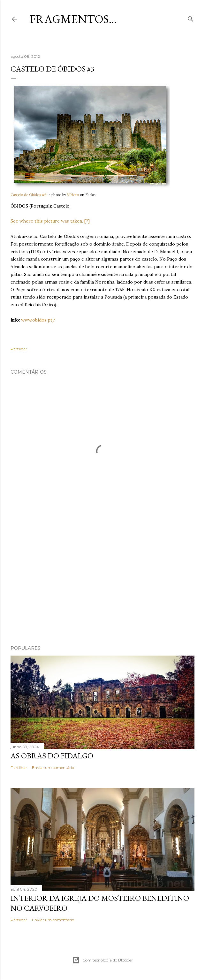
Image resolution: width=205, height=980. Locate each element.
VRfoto (73, 195)
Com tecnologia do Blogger (102, 960)
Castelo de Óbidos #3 (29, 195)
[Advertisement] (102, 585)
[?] (87, 221)
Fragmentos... (73, 19)
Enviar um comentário (53, 767)
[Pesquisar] (191, 18)
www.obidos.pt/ (38, 320)
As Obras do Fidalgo (52, 756)
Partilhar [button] (19, 349)
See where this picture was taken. (47, 221)
